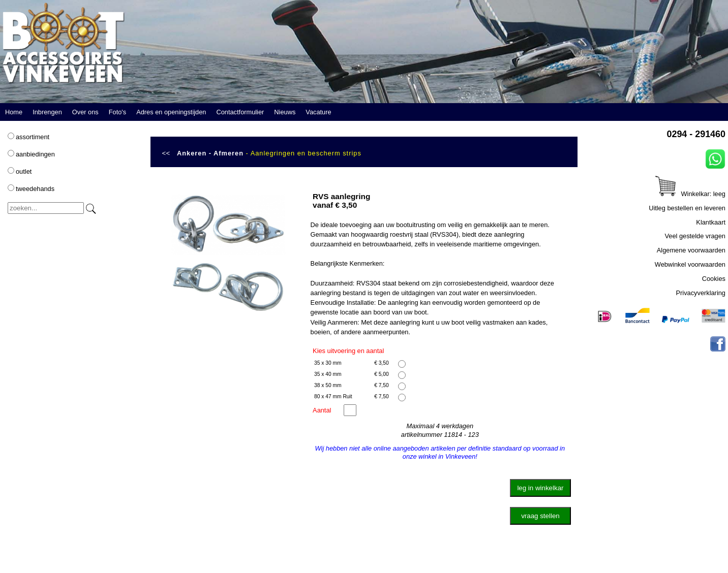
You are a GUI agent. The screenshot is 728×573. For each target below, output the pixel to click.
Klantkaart (711, 222)
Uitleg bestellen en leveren (687, 208)
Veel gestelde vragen (695, 236)
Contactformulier (240, 112)
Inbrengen (47, 112)
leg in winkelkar (540, 488)
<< (166, 153)
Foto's (117, 112)
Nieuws (285, 112)
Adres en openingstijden (171, 112)
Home (14, 112)
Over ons (85, 112)
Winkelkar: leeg (690, 194)
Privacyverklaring (701, 293)
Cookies (714, 279)
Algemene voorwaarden (691, 250)
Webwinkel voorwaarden (690, 264)
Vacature (318, 112)
